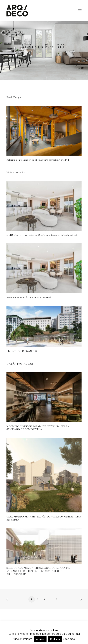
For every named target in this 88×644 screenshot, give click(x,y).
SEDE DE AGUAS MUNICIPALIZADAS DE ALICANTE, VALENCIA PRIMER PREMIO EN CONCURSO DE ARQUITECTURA (38, 571)
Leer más (69, 639)
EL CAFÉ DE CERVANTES (22, 351)
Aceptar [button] (40, 639)
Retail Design (14, 98)
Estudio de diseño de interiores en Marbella (29, 298)
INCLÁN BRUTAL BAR (20, 364)
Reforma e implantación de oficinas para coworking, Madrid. (38, 160)
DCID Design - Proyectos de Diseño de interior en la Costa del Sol (42, 235)
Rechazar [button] (55, 639)
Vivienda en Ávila (16, 173)
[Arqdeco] (17, 11)
